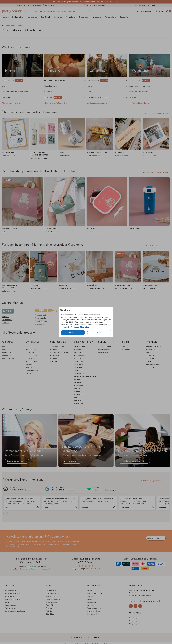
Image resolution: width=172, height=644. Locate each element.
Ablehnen (99, 333)
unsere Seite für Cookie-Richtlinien (75, 327)
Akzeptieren (73, 333)
